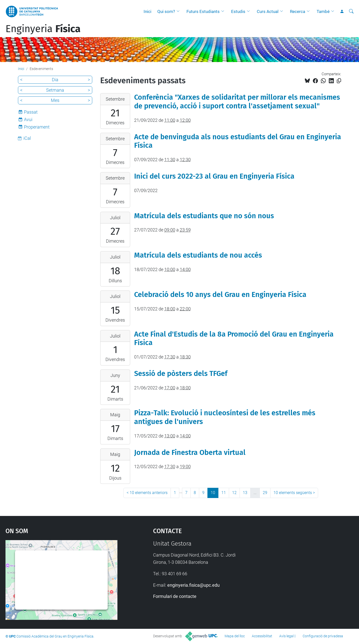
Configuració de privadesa (323, 636)
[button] (179, 11)
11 (224, 493)
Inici (147, 11)
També (323, 11)
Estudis (238, 11)
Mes (55, 100)
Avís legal (286, 636)
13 (245, 493)
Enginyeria (43, 29)
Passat (31, 112)
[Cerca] (351, 11)
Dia (55, 80)
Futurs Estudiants (203, 11)
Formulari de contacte (175, 596)
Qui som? (166, 11)
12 (234, 493)
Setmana (55, 90)
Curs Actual (268, 11)
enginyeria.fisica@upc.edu (193, 585)
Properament (37, 127)
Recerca (298, 11)
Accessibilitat (262, 636)
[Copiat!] (339, 81)
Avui (28, 119)
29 (265, 493)
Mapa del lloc (235, 636)
